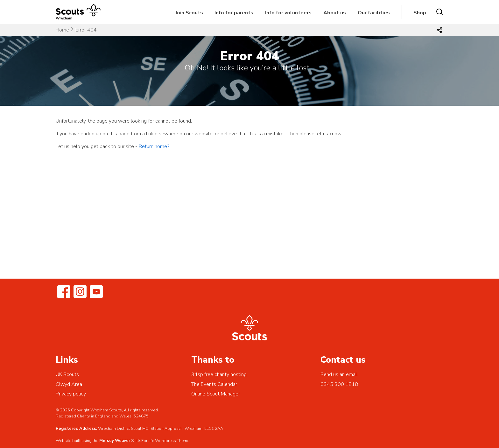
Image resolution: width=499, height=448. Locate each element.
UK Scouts (67, 374)
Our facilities (374, 13)
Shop (420, 13)
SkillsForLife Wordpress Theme (160, 441)
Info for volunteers (288, 13)
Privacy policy (71, 394)
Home (62, 30)
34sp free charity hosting (219, 374)
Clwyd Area (69, 384)
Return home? (154, 146)
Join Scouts (189, 13)
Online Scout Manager (216, 394)
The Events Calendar (214, 384)
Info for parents (234, 13)
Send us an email (339, 374)
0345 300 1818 (339, 384)
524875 (141, 416)
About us (335, 13)
